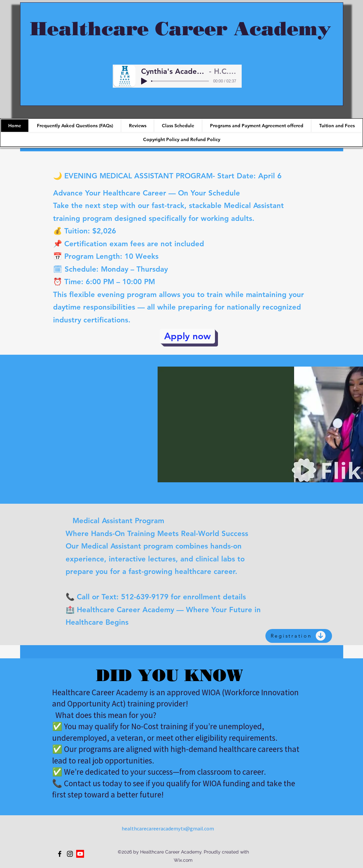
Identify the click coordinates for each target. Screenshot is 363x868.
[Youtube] (80, 854)
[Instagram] (70, 854)
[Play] (144, 81)
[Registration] (299, 636)
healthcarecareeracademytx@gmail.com (168, 829)
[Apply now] (187, 336)
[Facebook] (60, 854)
